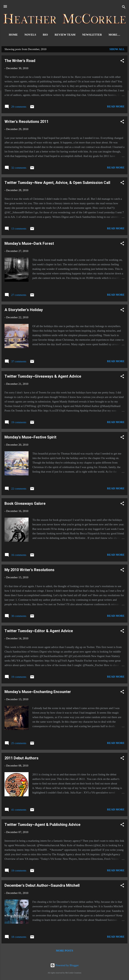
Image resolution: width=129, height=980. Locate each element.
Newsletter (101, 35)
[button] (122, 62)
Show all (117, 50)
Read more (116, 107)
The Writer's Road (20, 61)
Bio (54, 35)
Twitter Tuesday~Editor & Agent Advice (39, 632)
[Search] (124, 8)
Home (23, 35)
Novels (39, 35)
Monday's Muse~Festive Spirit (30, 438)
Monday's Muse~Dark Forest (29, 244)
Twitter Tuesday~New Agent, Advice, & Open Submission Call (57, 183)
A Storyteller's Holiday (24, 311)
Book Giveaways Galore (25, 504)
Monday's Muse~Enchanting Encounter (38, 692)
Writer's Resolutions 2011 (26, 122)
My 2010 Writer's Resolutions (29, 571)
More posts (64, 951)
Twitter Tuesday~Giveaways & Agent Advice (43, 377)
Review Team (74, 35)
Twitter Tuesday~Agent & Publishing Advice (42, 825)
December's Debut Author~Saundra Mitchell (42, 886)
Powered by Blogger (64, 965)
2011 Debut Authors (21, 759)
